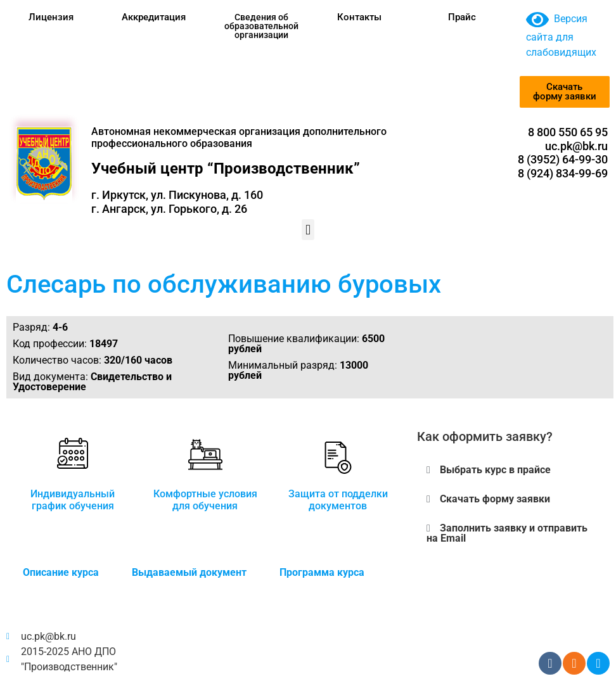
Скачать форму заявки (495, 499)
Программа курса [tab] (322, 572)
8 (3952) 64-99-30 (563, 159)
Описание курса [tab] (61, 572)
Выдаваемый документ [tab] (189, 572)
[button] (308, 230)
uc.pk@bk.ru (576, 146)
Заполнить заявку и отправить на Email (507, 533)
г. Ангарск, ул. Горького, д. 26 (169, 209)
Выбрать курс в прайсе (495, 470)
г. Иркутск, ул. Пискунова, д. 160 (177, 195)
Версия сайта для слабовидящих (561, 35)
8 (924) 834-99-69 (563, 173)
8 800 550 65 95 (568, 132)
